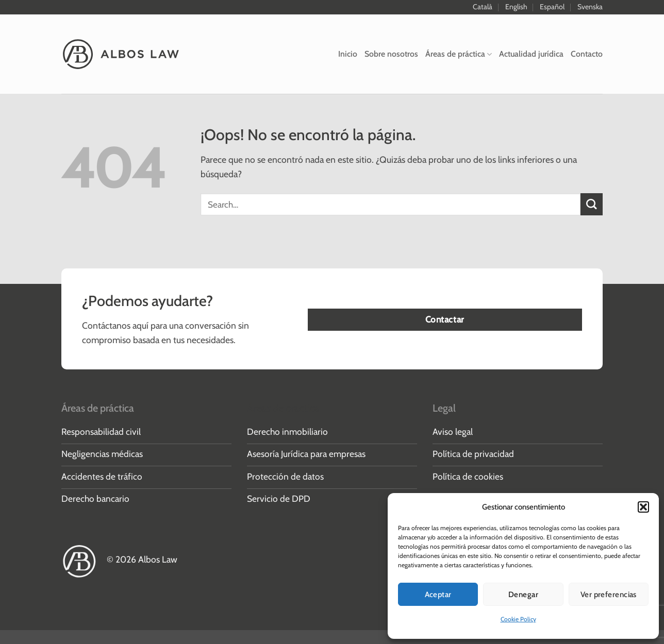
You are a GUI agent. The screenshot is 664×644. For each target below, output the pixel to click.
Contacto (587, 54)
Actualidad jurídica (531, 54)
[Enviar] (592, 204)
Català (483, 7)
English (516, 7)
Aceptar (438, 595)
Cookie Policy (518, 619)
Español (552, 7)
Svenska (590, 7)
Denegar (523, 595)
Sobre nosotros (391, 54)
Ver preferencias (609, 595)
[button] (643, 507)
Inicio (348, 54)
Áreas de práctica (459, 54)
